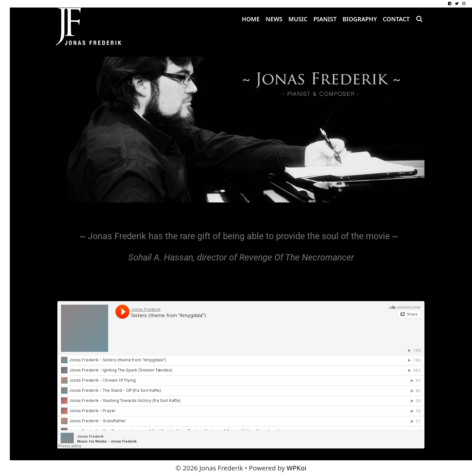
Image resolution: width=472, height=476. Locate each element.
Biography (360, 19)
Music (298, 19)
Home (251, 19)
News (274, 19)
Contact (396, 19)
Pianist (325, 19)
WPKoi (296, 468)
